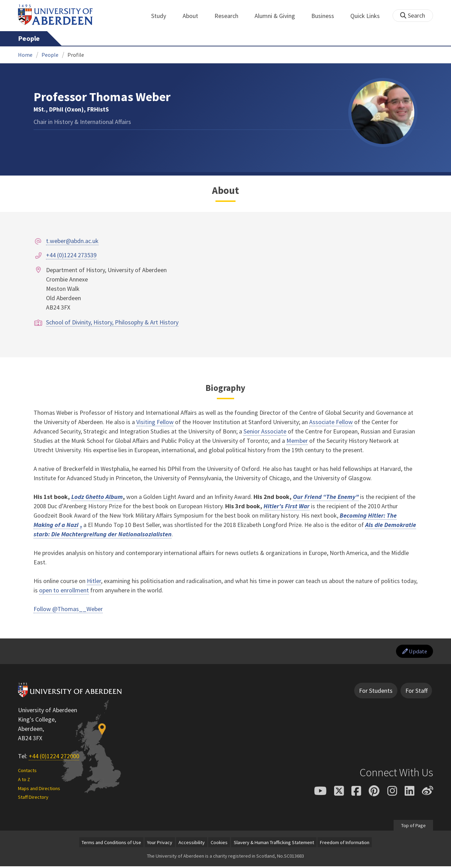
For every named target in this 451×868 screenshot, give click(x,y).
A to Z (24, 781)
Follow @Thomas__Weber (68, 609)
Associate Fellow (331, 422)
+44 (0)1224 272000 (54, 758)
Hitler (94, 581)
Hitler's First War (287, 506)
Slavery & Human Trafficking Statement (274, 844)
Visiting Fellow (155, 422)
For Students (376, 692)
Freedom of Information (345, 844)
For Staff (416, 692)
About (194, 16)
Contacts (27, 772)
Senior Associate (265, 431)
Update (413, 652)
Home (25, 55)
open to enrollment (64, 590)
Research (230, 16)
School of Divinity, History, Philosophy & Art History (112, 322)
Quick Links (369, 16)
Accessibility (192, 844)
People (29, 38)
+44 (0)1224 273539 (71, 255)
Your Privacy (160, 844)
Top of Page (413, 827)
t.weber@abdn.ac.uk (72, 241)
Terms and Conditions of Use (111, 844)
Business (326, 16)
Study (162, 16)
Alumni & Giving (279, 16)
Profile (76, 55)
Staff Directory (33, 799)
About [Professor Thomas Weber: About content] (225, 190)
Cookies (219, 844)
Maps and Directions (39, 790)
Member (297, 441)
